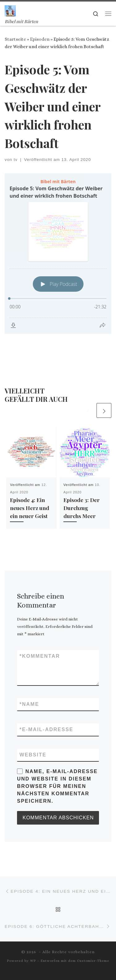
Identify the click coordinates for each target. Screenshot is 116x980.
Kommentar (40, 656)
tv (15, 160)
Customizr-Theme (93, 961)
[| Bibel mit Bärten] (10, 10)
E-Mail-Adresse (46, 730)
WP (33, 961)
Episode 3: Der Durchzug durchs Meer (82, 508)
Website (33, 755)
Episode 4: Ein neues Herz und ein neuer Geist (30, 508)
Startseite (15, 39)
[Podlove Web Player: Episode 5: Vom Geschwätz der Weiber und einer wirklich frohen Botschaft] (58, 254)
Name (29, 704)
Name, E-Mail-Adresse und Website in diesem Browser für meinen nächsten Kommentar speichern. (57, 786)
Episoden (40, 39)
